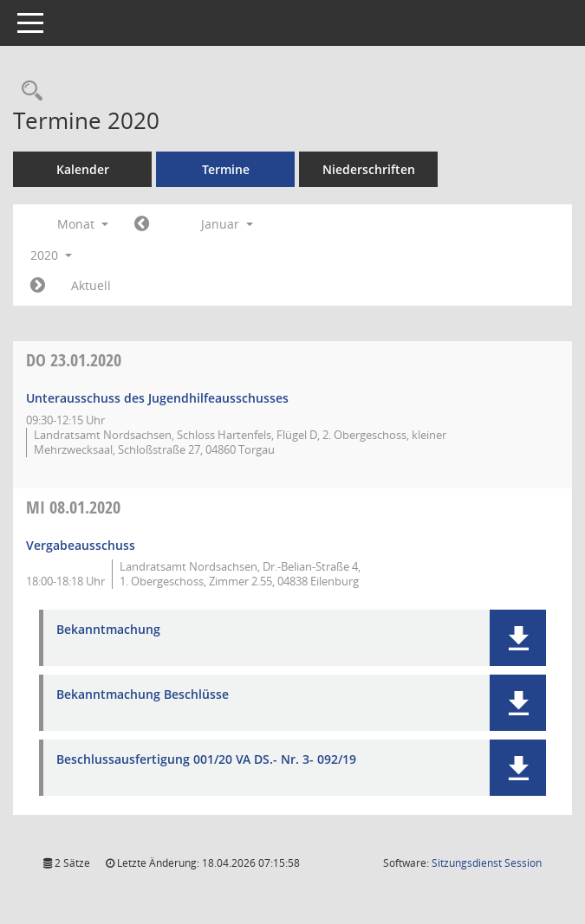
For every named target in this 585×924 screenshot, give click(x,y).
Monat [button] (83, 224)
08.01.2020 (73, 507)
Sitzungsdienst (487, 863)
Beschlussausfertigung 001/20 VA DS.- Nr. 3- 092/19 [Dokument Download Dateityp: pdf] (206, 760)
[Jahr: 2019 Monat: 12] (142, 224)
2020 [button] (51, 255)
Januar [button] (227, 224)
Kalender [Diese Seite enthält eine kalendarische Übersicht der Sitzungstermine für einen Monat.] (83, 169)
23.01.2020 (74, 360)
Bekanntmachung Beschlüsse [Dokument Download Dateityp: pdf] (143, 695)
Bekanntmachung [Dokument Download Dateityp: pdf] (108, 630)
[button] (518, 638)
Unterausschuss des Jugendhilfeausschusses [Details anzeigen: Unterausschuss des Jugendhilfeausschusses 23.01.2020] (157, 398)
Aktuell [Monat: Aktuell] (91, 285)
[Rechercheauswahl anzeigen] (28, 91)
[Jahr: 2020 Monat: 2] (38, 286)
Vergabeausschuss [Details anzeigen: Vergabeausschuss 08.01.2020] (81, 545)
